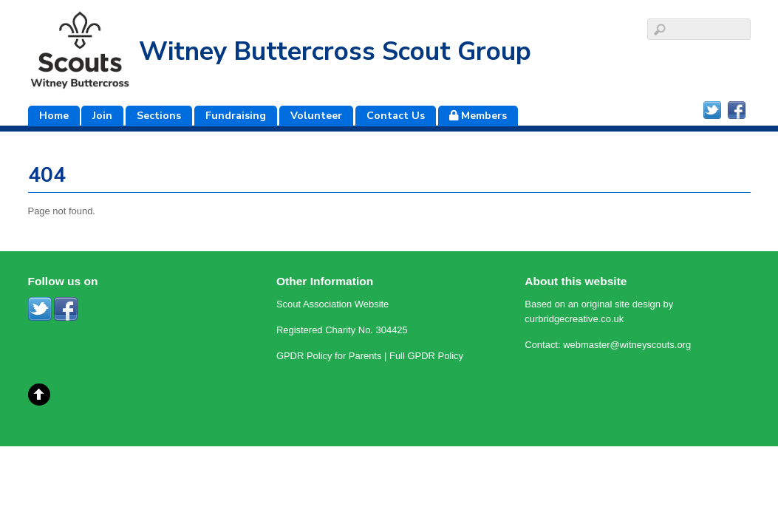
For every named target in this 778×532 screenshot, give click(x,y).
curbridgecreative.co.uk (574, 319)
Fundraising (236, 116)
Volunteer (316, 116)
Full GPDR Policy (426, 356)
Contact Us (396, 116)
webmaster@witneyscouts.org (627, 345)
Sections (159, 116)
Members (478, 116)
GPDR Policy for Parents (329, 356)
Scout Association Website (332, 304)
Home (54, 116)
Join (102, 116)
